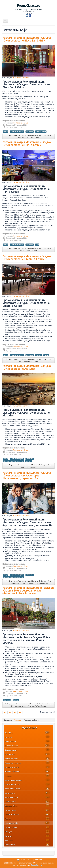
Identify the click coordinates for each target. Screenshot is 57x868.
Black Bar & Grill (41, 131)
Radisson (39, 355)
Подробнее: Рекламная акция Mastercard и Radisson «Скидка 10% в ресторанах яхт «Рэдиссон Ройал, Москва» (28, 705)
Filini (37, 245)
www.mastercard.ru (21, 78)
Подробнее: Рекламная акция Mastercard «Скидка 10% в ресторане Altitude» (28, 466)
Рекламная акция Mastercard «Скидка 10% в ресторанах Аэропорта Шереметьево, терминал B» (27, 475)
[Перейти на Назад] (10, 713)
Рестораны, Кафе (20, 123)
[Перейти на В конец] (20, 713)
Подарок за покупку (17, 131)
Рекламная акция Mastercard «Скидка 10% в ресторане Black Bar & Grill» (27, 39)
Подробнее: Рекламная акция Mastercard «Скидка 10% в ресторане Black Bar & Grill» (28, 136)
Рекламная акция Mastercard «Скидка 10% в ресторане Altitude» (27, 367)
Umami (46, 355)
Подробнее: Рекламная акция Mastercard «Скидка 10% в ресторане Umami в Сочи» (28, 360)
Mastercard (30, 131)
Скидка (6, 131)
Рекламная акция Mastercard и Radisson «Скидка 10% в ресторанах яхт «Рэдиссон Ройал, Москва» (28, 590)
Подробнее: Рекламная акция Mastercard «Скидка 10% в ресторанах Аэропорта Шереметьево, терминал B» (28, 582)
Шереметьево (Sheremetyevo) (13, 461)
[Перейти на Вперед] (15, 713)
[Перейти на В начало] (5, 713)
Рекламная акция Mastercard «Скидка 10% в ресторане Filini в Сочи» (27, 143)
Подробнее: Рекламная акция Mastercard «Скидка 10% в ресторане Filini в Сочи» (28, 249)
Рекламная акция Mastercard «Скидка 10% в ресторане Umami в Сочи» (27, 258)
